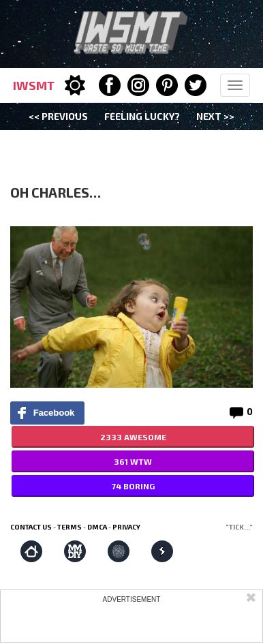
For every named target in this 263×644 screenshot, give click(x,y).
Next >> (215, 116)
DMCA (97, 527)
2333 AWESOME (133, 437)
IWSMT (34, 85)
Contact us (31, 527)
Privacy (126, 527)
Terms (69, 527)
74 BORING (133, 486)
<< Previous (58, 116)
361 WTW (133, 461)
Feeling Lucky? (142, 116)
